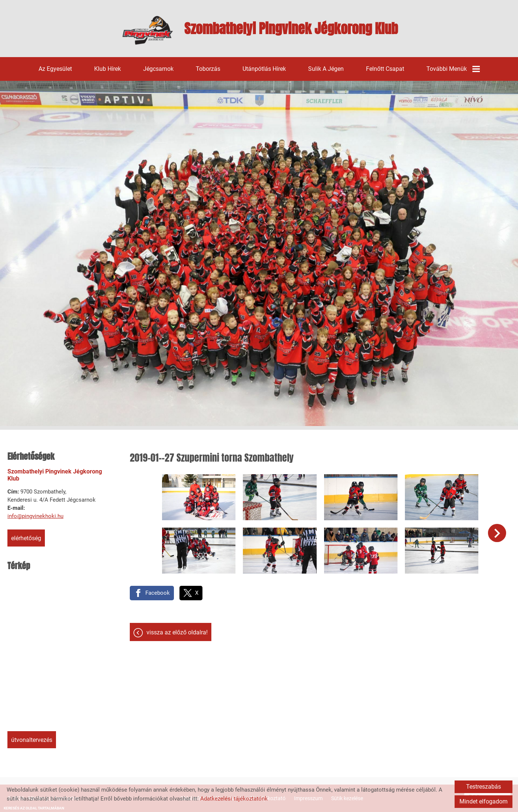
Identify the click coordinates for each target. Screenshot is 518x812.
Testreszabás (484, 787)
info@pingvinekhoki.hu (35, 516)
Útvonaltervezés (32, 740)
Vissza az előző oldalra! (177, 632)
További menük (453, 69)
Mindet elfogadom (484, 801)
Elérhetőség (26, 538)
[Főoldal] (148, 30)
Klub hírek (108, 69)
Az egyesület (55, 69)
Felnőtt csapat (385, 69)
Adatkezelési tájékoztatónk (234, 799)
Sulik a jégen (326, 69)
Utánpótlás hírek (264, 69)
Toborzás (208, 69)
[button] (497, 533)
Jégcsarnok (158, 69)
